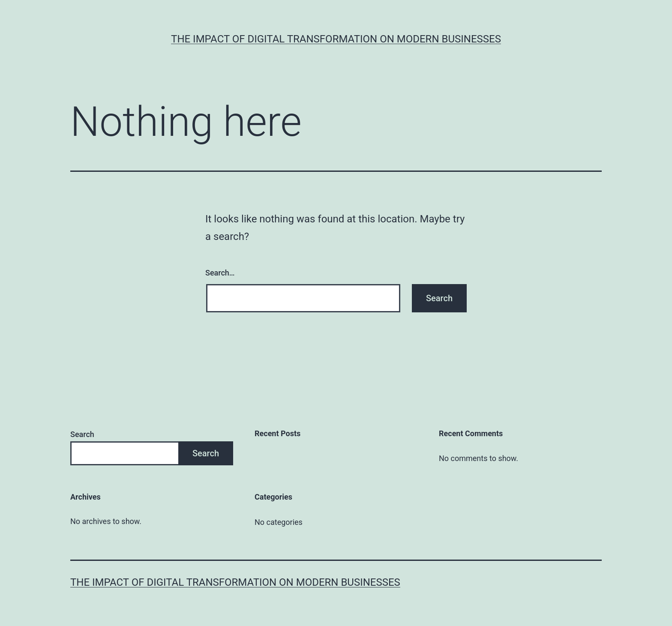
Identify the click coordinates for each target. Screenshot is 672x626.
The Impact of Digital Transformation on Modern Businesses (336, 39)
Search (82, 434)
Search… (220, 273)
